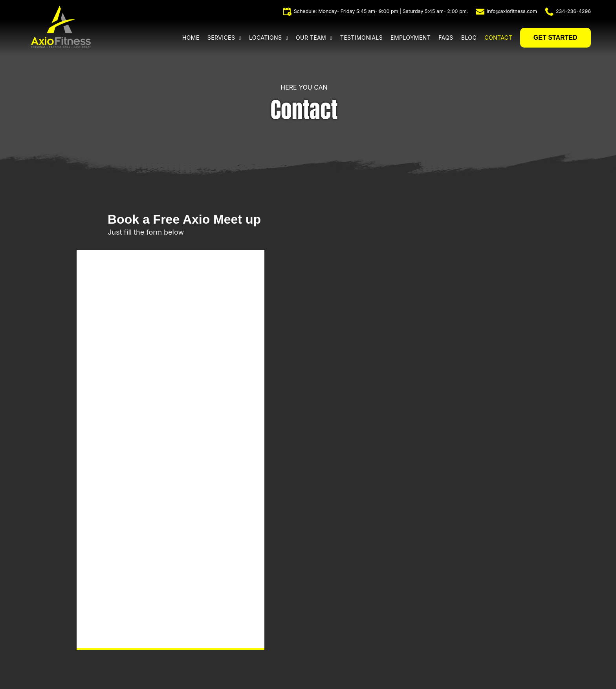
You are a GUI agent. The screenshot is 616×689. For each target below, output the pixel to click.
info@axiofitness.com (512, 11)
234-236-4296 (573, 11)
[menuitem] (195, 38)
